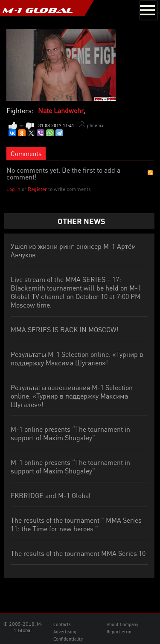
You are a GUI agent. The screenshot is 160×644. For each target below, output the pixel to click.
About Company (122, 624)
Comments (26, 154)
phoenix (95, 125)
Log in (13, 189)
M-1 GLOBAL (38, 10)
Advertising (65, 632)
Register (37, 189)
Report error (119, 632)
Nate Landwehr (61, 110)
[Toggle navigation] (148, 10)
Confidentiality (68, 639)
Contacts (62, 624)
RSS (150, 173)
